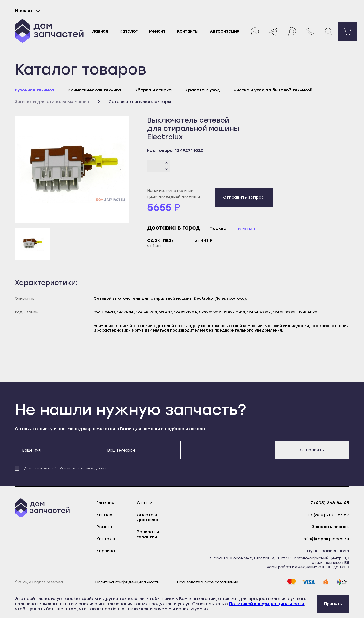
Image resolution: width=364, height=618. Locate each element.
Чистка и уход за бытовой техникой (273, 90)
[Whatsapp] (254, 31)
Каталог (129, 31)
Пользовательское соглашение (208, 582)
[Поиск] (329, 31)
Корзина (106, 551)
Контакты (188, 31)
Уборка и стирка (153, 90)
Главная (99, 31)
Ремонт (157, 31)
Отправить (312, 450)
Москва (28, 11)
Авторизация (225, 31)
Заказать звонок (330, 527)
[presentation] (221, 450)
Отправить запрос (244, 197)
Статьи (145, 503)
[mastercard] (291, 582)
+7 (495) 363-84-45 (328, 503)
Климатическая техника (94, 90)
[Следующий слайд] (120, 169)
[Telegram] (273, 31)
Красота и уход (203, 90)
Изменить (247, 229)
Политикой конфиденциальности (266, 604)
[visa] (309, 582)
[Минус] (167, 169)
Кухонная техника (34, 90)
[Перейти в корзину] (347, 31)
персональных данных (88, 468)
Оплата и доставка (148, 517)
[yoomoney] (326, 582)
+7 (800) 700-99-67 (328, 515)
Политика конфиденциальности (127, 582)
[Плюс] (167, 163)
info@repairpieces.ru (326, 539)
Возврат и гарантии (148, 534)
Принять (333, 604)
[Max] (292, 31)
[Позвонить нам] (310, 31)
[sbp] (343, 582)
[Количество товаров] (159, 166)
